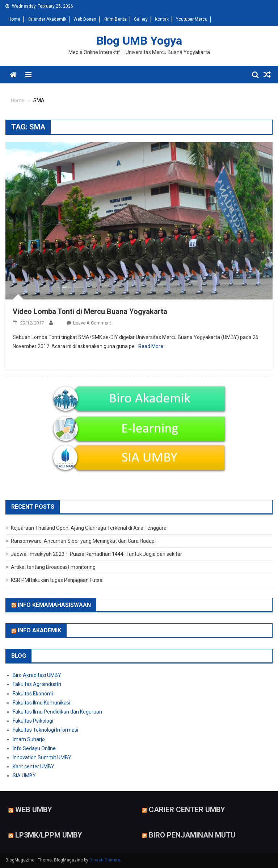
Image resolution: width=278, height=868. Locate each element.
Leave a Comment (92, 323)
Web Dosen (85, 19)
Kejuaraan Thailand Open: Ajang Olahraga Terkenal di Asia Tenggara (89, 528)
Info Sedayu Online (34, 748)
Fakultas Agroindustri (37, 684)
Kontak (162, 19)
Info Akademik (39, 630)
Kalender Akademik (47, 19)
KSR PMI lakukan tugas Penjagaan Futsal (57, 580)
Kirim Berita (115, 19)
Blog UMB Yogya (139, 41)
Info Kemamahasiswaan (54, 605)
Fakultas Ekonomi (33, 694)
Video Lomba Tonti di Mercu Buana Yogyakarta (90, 311)
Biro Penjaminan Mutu (192, 835)
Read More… (152, 346)
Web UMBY (34, 810)
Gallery (141, 19)
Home (14, 19)
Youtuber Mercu (192, 19)
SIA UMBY (24, 776)
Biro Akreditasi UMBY (37, 675)
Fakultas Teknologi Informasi (45, 730)
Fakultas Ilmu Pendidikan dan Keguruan (57, 712)
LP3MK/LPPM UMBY (49, 835)
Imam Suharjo (29, 739)
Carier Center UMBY (187, 810)
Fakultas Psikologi (33, 721)
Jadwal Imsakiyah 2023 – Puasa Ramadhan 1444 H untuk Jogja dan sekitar (96, 554)
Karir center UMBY (33, 766)
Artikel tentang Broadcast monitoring (53, 567)
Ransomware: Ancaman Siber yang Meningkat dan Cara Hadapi (83, 541)
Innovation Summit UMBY (42, 757)
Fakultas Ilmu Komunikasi (41, 703)
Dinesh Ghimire (105, 860)
